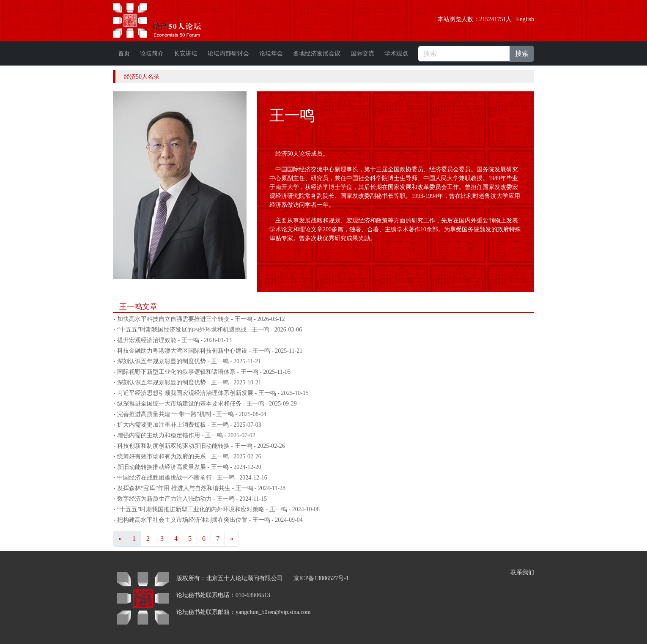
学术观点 (396, 53)
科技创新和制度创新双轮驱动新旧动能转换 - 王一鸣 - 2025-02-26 (201, 446)
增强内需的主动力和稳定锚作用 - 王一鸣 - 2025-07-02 (186, 435)
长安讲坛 (186, 53)
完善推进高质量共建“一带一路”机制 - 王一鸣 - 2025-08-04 (192, 414)
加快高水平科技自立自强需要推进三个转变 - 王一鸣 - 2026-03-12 (201, 319)
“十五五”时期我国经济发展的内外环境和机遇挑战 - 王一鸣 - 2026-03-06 (210, 330)
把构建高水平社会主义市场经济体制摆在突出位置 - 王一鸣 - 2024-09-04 (210, 520)
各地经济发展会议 (317, 53)
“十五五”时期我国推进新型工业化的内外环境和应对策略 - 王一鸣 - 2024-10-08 (218, 509)
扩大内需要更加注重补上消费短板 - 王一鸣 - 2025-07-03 (189, 425)
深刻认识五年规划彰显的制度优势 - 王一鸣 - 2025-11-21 (189, 361)
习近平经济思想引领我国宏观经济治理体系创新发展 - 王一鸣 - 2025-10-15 (213, 393)
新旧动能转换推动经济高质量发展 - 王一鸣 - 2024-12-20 (189, 467)
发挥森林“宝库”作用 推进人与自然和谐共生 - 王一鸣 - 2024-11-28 (201, 488)
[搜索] (464, 54)
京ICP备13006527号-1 (321, 578)
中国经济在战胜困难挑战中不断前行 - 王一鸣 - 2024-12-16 (192, 478)
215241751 (492, 19)
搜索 (522, 53)
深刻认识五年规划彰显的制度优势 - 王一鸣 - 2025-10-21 (189, 382)
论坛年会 (271, 53)
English (525, 19)
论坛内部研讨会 (228, 53)
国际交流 (362, 53)
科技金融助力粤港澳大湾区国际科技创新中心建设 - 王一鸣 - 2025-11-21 (210, 351)
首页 (124, 53)
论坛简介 (152, 53)
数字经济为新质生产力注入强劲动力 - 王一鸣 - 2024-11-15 (192, 499)
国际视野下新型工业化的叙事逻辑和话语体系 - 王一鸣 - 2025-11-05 (204, 372)
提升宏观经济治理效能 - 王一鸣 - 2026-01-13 (174, 340)
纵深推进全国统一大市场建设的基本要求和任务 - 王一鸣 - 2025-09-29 (207, 404)
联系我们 (522, 572)
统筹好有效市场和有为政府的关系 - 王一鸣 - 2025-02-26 (189, 456)
